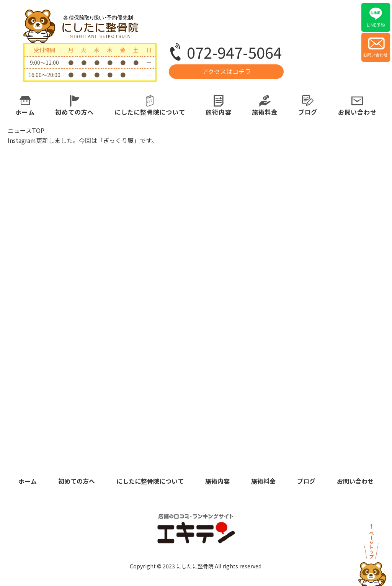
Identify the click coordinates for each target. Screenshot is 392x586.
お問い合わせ (357, 112)
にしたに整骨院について (150, 112)
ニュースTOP (26, 130)
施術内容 (218, 112)
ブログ (308, 112)
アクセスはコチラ (226, 71)
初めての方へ (74, 112)
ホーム (25, 112)
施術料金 (265, 112)
